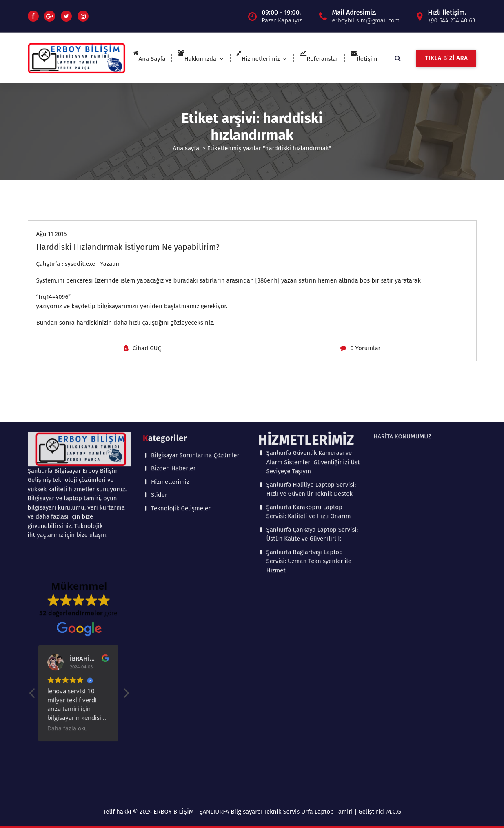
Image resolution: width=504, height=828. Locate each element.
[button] (126, 565)
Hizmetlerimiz (258, 59)
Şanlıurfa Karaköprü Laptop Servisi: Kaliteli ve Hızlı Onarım (309, 381)
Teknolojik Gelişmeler (181, 377)
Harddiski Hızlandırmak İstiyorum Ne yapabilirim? (128, 247)
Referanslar (319, 59)
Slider (159, 364)
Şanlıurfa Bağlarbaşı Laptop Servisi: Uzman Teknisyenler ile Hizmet (309, 431)
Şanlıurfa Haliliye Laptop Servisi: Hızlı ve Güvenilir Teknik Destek (311, 359)
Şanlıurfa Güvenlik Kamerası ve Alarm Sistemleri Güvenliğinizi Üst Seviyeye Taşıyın (313, 331)
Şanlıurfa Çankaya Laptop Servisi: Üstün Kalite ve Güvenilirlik (312, 404)
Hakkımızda (197, 59)
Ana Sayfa (149, 59)
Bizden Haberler (173, 338)
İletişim (364, 59)
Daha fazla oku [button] (68, 598)
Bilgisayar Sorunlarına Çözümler (195, 324)
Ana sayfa (186, 148)
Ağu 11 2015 (52, 234)
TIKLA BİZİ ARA (446, 58)
